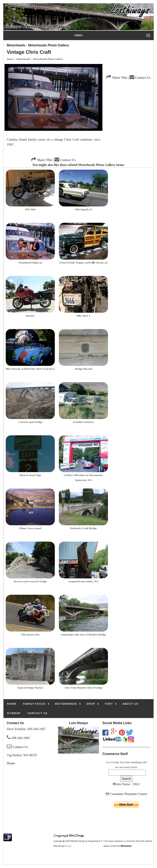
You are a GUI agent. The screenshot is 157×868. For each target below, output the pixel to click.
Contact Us (65, 160)
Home (11, 763)
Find (127, 762)
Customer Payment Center (127, 794)
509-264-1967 (18, 738)
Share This (42, 160)
